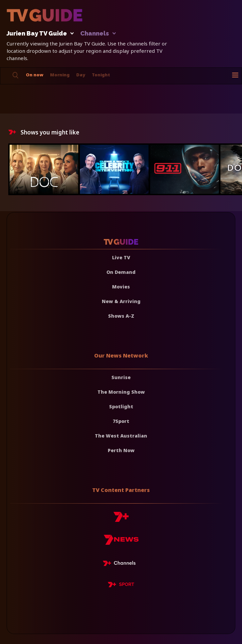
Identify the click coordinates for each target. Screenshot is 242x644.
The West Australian (121, 436)
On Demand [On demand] (121, 272)
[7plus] (121, 519)
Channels (98, 34)
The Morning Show (121, 392)
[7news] (121, 542)
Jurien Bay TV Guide (38, 34)
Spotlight (121, 406)
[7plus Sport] (121, 586)
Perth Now (121, 450)
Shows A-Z (121, 316)
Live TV (121, 257)
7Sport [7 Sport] (121, 421)
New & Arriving (121, 301)
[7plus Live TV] (121, 564)
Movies (121, 287)
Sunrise (121, 377)
